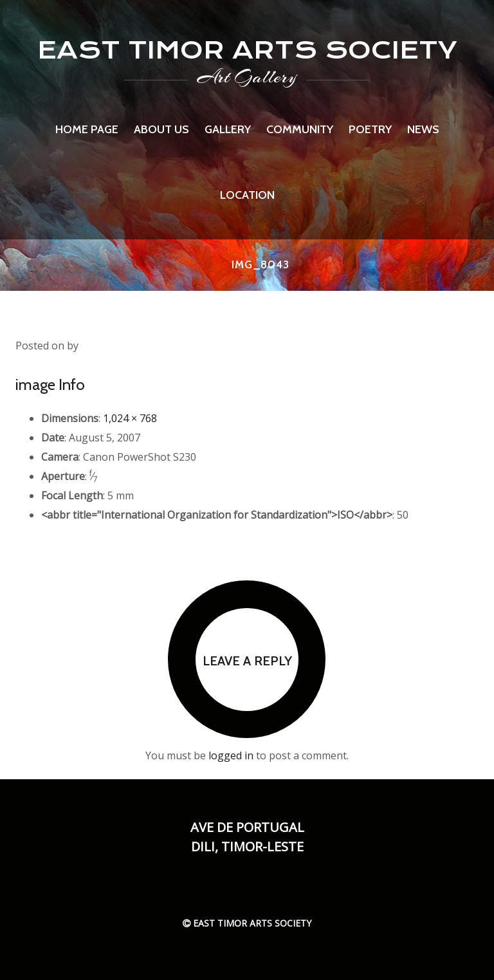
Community (300, 129)
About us (161, 129)
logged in (231, 755)
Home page (87, 129)
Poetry (370, 129)
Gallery (228, 129)
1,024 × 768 (130, 418)
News (423, 129)
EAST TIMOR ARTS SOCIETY (247, 50)
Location (247, 195)
